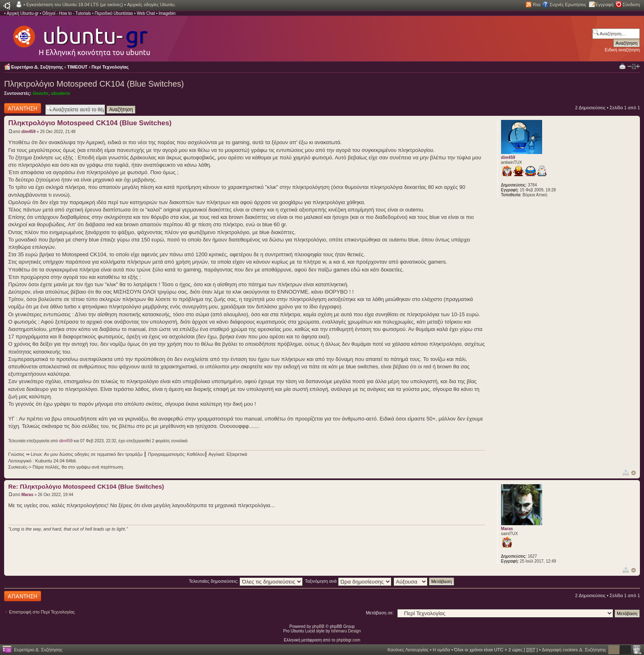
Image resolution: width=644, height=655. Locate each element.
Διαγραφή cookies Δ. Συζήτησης (574, 650)
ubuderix (60, 93)
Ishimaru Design (346, 631)
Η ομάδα (442, 650)
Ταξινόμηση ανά (348, 581)
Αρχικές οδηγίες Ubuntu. (151, 5)
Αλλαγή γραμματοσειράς (634, 67)
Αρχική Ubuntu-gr (23, 13)
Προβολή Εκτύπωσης (622, 66)
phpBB (318, 626)
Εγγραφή (605, 5)
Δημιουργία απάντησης (23, 108)
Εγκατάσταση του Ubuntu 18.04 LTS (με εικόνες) (75, 5)
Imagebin (167, 13)
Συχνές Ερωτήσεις (568, 5)
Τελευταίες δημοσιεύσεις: (246, 581)
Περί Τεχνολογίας (110, 67)
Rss (537, 5)
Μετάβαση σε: (380, 613)
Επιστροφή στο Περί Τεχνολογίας (42, 612)
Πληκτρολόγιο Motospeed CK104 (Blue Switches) (94, 84)
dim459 (28, 132)
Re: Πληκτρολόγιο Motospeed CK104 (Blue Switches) (86, 486)
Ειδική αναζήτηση (622, 50)
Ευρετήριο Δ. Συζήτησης (37, 67)
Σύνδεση (631, 5)
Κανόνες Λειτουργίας (408, 650)
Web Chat (146, 13)
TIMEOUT (78, 67)
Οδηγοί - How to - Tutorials (67, 13)
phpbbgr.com (348, 640)
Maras (27, 495)
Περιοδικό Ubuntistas (114, 13)
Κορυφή (634, 473)
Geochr (40, 93)
